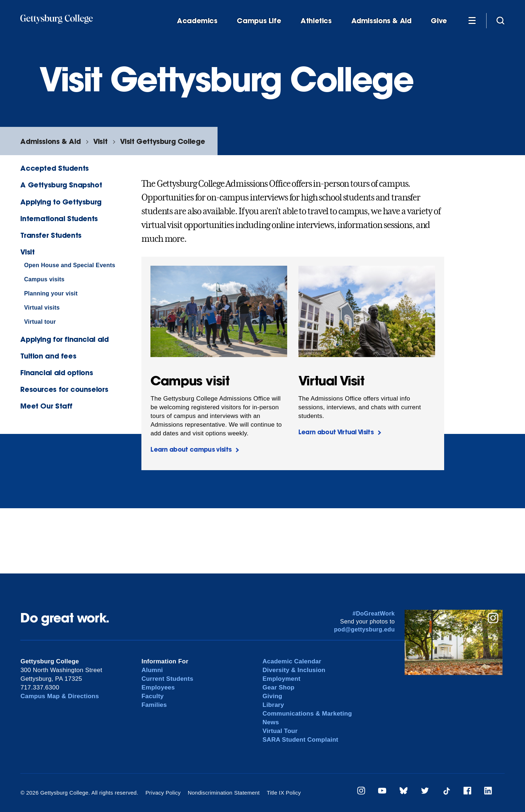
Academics (197, 21)
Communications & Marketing (307, 714)
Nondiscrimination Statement (224, 793)
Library (273, 705)
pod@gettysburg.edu (364, 629)
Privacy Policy (163, 793)
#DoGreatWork (374, 614)
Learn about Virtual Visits (336, 432)
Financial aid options (57, 372)
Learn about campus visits (191, 449)
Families (154, 705)
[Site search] (500, 20)
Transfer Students (51, 235)
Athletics (316, 21)
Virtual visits (42, 308)
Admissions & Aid (381, 21)
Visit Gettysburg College (162, 141)
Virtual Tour (280, 731)
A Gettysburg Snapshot (61, 185)
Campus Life (259, 21)
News (271, 722)
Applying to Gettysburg (61, 202)
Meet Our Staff (46, 406)
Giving (272, 696)
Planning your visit (51, 293)
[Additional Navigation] (472, 20)
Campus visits (44, 279)
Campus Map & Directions (60, 696)
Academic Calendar (292, 661)
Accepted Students (54, 168)
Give (439, 21)
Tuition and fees (48, 356)
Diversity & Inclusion (294, 670)
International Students (59, 218)
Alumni (152, 670)
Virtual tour (40, 322)
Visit (100, 141)
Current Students (167, 679)
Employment (282, 679)
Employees (158, 687)
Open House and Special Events (69, 265)
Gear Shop (278, 687)
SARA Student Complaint (300, 740)
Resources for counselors (64, 389)
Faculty (152, 696)
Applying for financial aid (64, 339)
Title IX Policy (284, 793)
